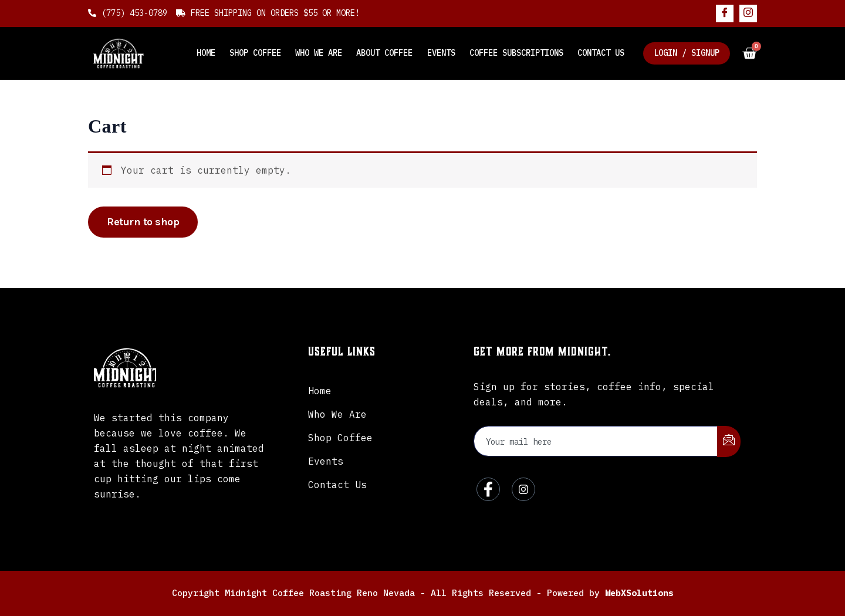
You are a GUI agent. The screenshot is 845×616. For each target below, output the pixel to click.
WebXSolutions (639, 593)
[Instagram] (748, 13)
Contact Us (601, 53)
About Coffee (385, 53)
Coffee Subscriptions (516, 53)
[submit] (729, 441)
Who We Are (319, 53)
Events (441, 53)
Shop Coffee (256, 53)
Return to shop (143, 222)
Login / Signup (687, 53)
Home (207, 53)
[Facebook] (725, 13)
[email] (596, 441)
